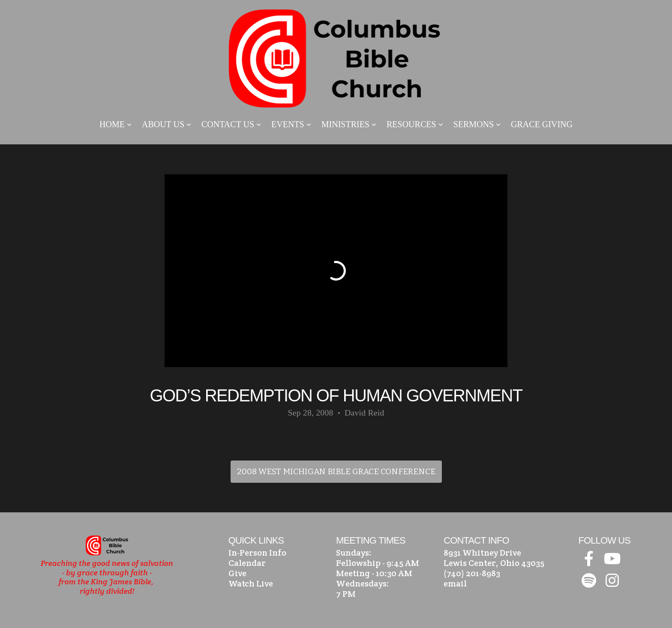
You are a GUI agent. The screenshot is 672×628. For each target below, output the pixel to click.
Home (115, 124)
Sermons (477, 124)
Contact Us (231, 124)
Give (237, 573)
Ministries (349, 124)
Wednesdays (361, 583)
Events (291, 124)
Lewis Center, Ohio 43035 (494, 563)
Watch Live (251, 583)
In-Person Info (257, 553)
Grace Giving (542, 124)
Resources (415, 124)
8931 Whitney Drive (482, 553)
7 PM (346, 594)
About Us (166, 124)
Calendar (247, 563)
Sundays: (354, 553)
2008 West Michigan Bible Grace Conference (336, 471)
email (455, 583)
